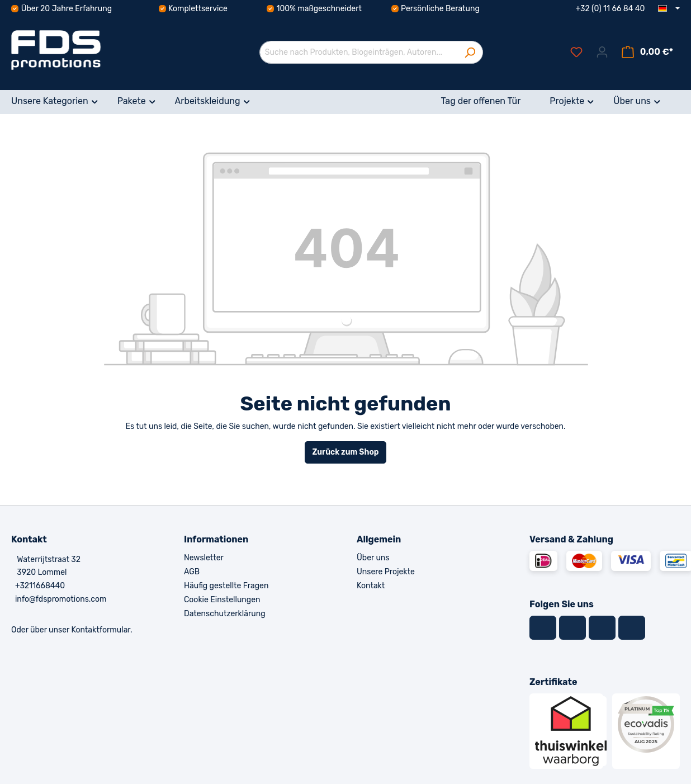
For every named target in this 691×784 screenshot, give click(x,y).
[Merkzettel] (576, 52)
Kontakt (371, 586)
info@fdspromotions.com (61, 599)
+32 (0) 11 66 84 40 (610, 9)
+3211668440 (40, 586)
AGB (192, 572)
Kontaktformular (101, 630)
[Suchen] (470, 52)
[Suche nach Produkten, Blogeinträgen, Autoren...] (358, 52)
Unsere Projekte (386, 572)
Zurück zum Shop (345, 452)
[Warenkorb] (647, 52)
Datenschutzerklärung (225, 614)
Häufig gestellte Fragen (226, 586)
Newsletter (204, 558)
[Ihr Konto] (602, 52)
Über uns (373, 558)
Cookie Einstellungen (222, 600)
